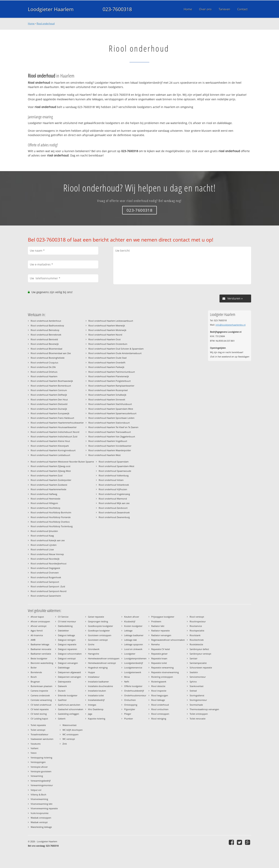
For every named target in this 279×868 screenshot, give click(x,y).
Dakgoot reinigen (67, 640)
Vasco (34, 753)
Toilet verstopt (38, 730)
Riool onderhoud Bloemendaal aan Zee (51, 353)
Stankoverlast (197, 686)
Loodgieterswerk (133, 672)
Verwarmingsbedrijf (41, 781)
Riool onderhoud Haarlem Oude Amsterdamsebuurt (115, 353)
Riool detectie (158, 686)
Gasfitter (62, 700)
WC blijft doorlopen (73, 730)
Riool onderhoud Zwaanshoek (114, 512)
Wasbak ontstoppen (41, 818)
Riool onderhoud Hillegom (44, 503)
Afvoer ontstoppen (40, 621)
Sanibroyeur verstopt (200, 654)
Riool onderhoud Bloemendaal (46, 349)
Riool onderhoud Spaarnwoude (115, 471)
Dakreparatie (64, 682)
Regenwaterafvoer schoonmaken (168, 640)
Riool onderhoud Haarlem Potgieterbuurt (110, 381)
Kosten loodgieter (133, 626)
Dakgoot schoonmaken (70, 654)
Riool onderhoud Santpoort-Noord (49, 591)
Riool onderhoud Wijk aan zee (114, 503)
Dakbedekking (65, 626)
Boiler (34, 668)
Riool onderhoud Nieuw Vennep (47, 554)
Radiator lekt (158, 626)
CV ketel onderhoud (41, 705)
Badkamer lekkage (40, 644)
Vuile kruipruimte (40, 813)
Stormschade (196, 705)
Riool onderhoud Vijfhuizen (113, 489)
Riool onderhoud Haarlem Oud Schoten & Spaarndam (116, 349)
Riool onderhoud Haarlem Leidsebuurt (50, 455)
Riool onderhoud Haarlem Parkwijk (106, 367)
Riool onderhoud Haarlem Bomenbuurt (51, 386)
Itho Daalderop (96, 709)
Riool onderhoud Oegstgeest (45, 568)
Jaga (90, 714)
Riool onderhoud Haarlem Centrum (49, 390)
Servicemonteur (198, 677)
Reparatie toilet (159, 663)
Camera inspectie (39, 691)
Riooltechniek (197, 640)
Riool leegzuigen (160, 695)
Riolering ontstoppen (162, 677)
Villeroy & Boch (38, 795)
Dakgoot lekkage (66, 635)
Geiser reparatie (96, 617)
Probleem (156, 621)
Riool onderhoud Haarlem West (105, 455)
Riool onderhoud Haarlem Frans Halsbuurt (52, 418)
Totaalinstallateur (39, 734)
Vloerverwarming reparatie (44, 808)
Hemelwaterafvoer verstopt (102, 663)
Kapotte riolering (97, 719)
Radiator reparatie (160, 631)
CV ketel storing (39, 714)
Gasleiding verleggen (69, 714)
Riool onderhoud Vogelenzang (114, 494)
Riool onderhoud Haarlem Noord (105, 335)
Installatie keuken (97, 691)
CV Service (63, 617)
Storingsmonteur (198, 700)
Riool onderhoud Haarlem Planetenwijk (109, 376)
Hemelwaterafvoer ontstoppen (104, 658)
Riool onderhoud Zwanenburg (114, 517)
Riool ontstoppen (160, 714)
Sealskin (194, 672)
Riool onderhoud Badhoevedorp (47, 325)
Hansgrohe (94, 654)
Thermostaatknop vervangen (204, 709)
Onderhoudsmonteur (135, 695)
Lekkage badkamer (134, 635)
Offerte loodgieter (133, 686)
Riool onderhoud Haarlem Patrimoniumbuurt (112, 372)
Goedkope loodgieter (99, 631)
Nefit (127, 682)
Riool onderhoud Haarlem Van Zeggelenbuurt (112, 436)
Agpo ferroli (37, 631)
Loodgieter (130, 654)
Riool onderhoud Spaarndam (114, 462)
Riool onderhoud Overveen (45, 573)
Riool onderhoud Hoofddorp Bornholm (51, 512)
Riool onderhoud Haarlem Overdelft (107, 362)
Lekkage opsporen (134, 644)
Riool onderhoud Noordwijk (45, 559)
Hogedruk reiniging (98, 668)
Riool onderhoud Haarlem (44, 376)
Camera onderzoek (40, 695)
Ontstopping (131, 705)
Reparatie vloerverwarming (165, 672)
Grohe (91, 644)
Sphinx (193, 682)
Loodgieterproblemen (135, 658)
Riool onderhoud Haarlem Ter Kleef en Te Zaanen (113, 427)
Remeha (155, 644)
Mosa (127, 677)
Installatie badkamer (98, 682)
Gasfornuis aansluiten (69, 705)
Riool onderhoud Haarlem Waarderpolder (110, 450)
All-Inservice (37, 635)
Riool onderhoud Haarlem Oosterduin (108, 344)
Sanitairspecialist (198, 663)
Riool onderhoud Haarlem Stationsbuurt (109, 423)
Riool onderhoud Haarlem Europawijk (50, 413)
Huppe (91, 672)
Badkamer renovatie (41, 649)
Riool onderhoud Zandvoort (113, 508)
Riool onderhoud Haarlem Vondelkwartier (110, 446)
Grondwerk (94, 649)
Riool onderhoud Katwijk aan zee (48, 540)
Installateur (94, 677)
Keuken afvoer (132, 617)
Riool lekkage (158, 700)
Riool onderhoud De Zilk (43, 367)
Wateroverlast (70, 725)
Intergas (92, 705)
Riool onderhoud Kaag (42, 536)
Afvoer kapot (37, 617)
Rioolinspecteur (198, 621)
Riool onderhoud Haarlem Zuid (47, 475)
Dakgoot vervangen (68, 663)
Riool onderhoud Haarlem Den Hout (49, 399)
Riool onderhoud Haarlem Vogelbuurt (108, 441)
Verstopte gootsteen (41, 771)
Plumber (129, 719)
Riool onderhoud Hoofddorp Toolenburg (52, 526)
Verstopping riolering (41, 758)
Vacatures (36, 744)
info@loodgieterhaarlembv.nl (231, 325)
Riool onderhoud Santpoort (45, 582)
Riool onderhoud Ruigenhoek (46, 577)
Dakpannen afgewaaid (69, 672)
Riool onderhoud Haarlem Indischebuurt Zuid (54, 436)
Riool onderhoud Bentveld (44, 339)
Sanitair (193, 658)
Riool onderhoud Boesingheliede (48, 358)
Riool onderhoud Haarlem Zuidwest (49, 485)
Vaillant (35, 748)
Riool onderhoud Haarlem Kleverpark (50, 446)
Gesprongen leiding (98, 621)
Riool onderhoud (46, 23)
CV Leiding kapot (39, 719)
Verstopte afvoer (39, 767)
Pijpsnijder (130, 709)
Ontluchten (130, 700)
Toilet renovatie (198, 719)
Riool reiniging (159, 719)
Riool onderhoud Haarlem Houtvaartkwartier (54, 427)
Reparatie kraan (159, 658)
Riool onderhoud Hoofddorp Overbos (50, 522)
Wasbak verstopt (39, 822)
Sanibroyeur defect (199, 649)
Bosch (34, 677)
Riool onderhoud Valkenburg (114, 475)
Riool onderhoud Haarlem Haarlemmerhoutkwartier (57, 423)
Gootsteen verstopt (98, 640)
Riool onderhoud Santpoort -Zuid (48, 586)
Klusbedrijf (130, 621)
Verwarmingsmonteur (42, 785)
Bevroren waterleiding (42, 663)
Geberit (62, 719)
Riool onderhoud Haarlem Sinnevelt (107, 399)
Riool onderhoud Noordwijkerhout (49, 563)
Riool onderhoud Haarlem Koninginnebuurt (53, 450)
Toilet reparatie (38, 725)
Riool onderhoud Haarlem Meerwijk (107, 325)
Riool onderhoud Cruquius (44, 362)
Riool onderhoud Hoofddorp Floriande (51, 517)
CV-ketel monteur (67, 621)
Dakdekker (63, 631)
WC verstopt (69, 739)
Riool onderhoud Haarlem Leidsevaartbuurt (111, 321)
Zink (65, 744)
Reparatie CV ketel (161, 649)
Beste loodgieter (39, 658)
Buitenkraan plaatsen (42, 686)
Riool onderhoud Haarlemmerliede (48, 489)
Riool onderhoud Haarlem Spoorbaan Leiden (111, 418)
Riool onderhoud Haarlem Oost (105, 339)
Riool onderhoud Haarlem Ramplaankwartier (111, 386)
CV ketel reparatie (40, 709)
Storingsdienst (197, 695)
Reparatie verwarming (162, 668)
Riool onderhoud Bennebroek (46, 335)
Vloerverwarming (39, 799)
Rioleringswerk (159, 682)
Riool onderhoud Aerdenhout (46, 321)
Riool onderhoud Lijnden (44, 545)
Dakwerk (62, 686)
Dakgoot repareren (68, 649)
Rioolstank (195, 635)
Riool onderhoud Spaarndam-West (116, 466)
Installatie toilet (96, 695)
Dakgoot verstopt (67, 658)
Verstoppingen (38, 762)
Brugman (35, 682)
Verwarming (37, 776)
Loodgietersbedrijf (134, 663)
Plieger (128, 714)
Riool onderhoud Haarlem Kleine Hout (50, 441)
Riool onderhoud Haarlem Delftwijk (49, 395)
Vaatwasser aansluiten (42, 739)
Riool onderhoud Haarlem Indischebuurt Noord (55, 432)
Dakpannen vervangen (70, 677)
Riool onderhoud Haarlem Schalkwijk (107, 395)
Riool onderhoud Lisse (42, 549)
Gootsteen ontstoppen (100, 635)
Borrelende (36, 672)
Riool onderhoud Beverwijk (45, 344)
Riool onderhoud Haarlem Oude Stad (107, 358)
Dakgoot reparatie (67, 644)
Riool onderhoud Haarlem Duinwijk (49, 409)
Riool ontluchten (160, 709)
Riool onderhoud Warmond (113, 499)
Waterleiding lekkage (41, 827)
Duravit (62, 691)
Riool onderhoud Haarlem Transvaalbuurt (110, 432)
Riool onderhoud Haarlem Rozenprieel (108, 390)
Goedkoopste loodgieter (100, 626)
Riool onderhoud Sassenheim (46, 596)
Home (31, 23)
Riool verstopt (197, 617)
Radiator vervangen (161, 635)
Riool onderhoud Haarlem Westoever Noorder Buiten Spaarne (62, 462)
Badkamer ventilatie (41, 654)
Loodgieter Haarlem (51, 9)
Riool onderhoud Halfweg (44, 494)
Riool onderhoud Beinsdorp (45, 330)
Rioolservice (196, 626)
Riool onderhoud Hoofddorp (45, 508)
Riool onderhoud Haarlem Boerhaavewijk (52, 381)
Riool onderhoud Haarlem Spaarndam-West (111, 409)
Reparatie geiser (159, 654)
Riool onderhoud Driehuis (44, 372)
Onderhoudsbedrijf (134, 691)
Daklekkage (64, 668)
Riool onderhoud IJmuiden (44, 531)
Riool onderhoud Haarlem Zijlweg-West (51, 471)
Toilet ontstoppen (199, 714)
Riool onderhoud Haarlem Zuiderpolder (51, 480)
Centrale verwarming (41, 700)
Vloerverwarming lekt (42, 804)
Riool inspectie (159, 691)
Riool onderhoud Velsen (111, 480)
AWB (33, 640)
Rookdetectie (196, 644)
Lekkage (128, 631)
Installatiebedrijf (96, 700)
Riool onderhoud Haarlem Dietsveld (49, 404)
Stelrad (193, 691)
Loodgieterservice (133, 668)
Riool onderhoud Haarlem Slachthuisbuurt (110, 404)
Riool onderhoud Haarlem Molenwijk (107, 330)
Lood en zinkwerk (133, 649)
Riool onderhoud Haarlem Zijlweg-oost (51, 466)
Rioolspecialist (197, 631)
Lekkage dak (131, 640)
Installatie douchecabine (100, 686)
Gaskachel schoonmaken (71, 709)
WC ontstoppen (70, 734)
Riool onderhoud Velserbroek (114, 485)
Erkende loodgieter (68, 695)
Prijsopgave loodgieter (163, 617)
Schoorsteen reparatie (201, 668)
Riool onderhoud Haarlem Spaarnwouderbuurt (112, 413)
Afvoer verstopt (39, 626)
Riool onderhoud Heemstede (45, 499)
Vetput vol (36, 790)
